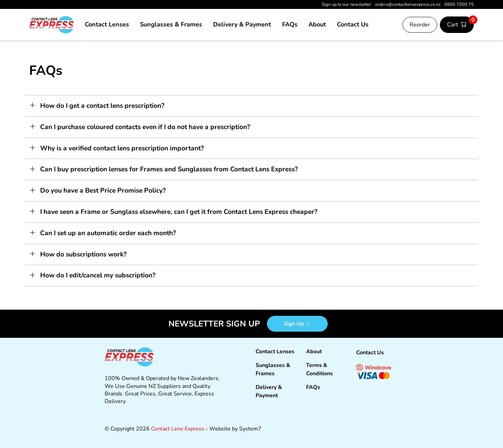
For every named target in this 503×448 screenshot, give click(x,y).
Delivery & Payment (242, 24)
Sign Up (297, 324)
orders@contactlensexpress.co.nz (408, 4)
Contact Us (353, 24)
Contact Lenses (107, 24)
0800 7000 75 (459, 4)
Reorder (420, 25)
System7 (250, 429)
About (317, 24)
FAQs (290, 24)
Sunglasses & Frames (171, 24)
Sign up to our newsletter (347, 4)
